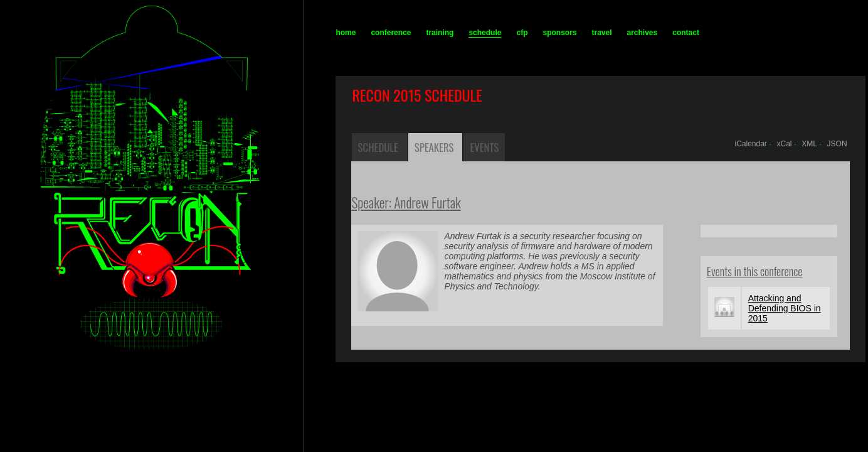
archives (643, 33)
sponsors (559, 33)
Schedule (378, 147)
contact (686, 33)
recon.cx (124, 443)
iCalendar (750, 144)
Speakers (434, 147)
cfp (522, 33)
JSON (837, 144)
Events (484, 147)
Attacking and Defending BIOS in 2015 (785, 308)
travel (601, 33)
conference (391, 33)
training (440, 33)
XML (809, 144)
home (346, 33)
